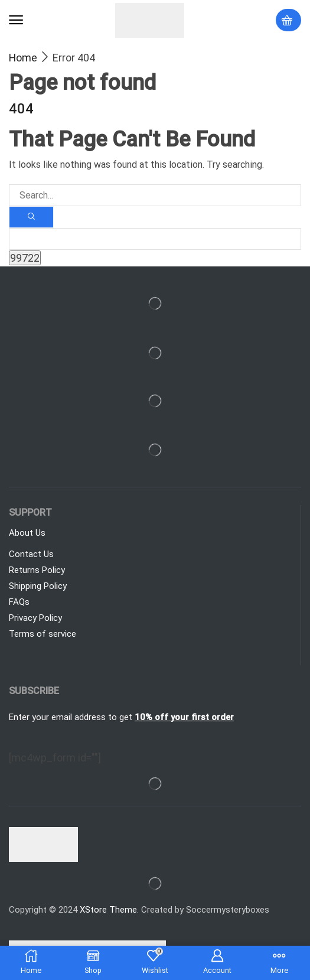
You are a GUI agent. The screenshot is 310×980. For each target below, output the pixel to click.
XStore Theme (108, 910)
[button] (16, 20)
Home (23, 58)
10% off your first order (184, 717)
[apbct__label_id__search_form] (155, 239)
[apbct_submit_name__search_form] (25, 258)
